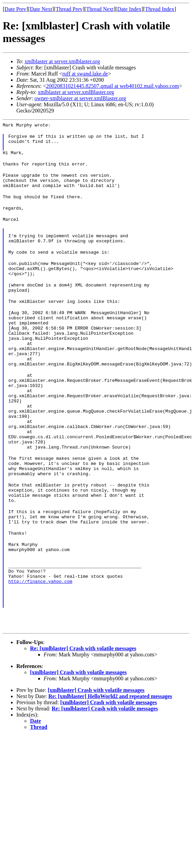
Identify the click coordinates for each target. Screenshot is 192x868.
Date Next (41, 9)
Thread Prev (69, 9)
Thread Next (100, 9)
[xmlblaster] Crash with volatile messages (78, 743)
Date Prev (15, 9)
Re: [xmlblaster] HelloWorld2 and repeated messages (110, 767)
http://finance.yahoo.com (40, 649)
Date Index (129, 9)
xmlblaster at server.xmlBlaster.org (76, 92)
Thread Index (160, 9)
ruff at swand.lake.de (85, 74)
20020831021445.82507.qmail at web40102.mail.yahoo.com (113, 86)
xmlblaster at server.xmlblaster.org (62, 61)
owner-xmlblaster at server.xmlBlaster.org (80, 98)
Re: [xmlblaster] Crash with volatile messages (83, 719)
